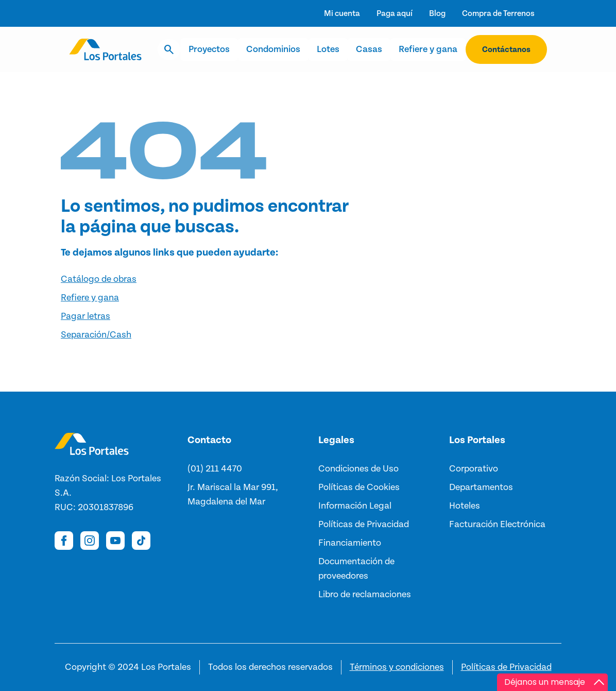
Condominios (273, 49)
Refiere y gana (428, 49)
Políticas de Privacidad (506, 667)
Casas (369, 49)
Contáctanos (506, 49)
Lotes (328, 49)
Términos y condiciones (397, 667)
